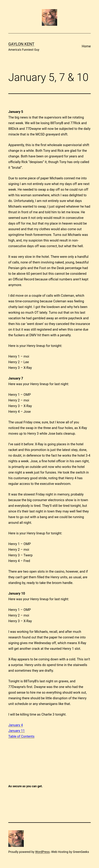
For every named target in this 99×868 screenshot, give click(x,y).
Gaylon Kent (21, 44)
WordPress (42, 852)
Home (86, 46)
